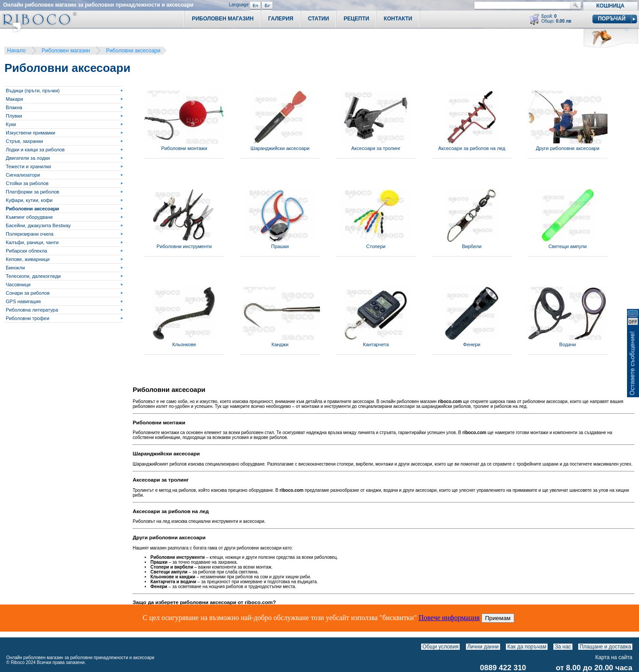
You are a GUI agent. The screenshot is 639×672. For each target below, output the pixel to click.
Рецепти (356, 19)
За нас (563, 647)
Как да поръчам (527, 647)
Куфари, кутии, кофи (29, 200)
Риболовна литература (32, 310)
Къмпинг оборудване (29, 217)
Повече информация (449, 618)
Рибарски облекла (26, 251)
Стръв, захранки (24, 141)
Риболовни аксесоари (133, 51)
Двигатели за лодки (28, 158)
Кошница (610, 6)
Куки (11, 124)
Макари (14, 99)
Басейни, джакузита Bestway (38, 225)
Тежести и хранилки (28, 166)
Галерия (281, 19)
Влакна (14, 107)
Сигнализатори (23, 175)
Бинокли (15, 268)
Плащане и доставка (605, 647)
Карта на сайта (614, 657)
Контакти (398, 19)
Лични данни (483, 647)
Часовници (18, 285)
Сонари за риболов (28, 293)
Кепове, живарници (28, 259)
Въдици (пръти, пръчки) (33, 91)
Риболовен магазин (66, 51)
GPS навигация (23, 301)
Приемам (498, 618)
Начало (16, 51)
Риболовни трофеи (28, 318)
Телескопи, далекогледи (33, 276)
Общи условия (440, 647)
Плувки (14, 116)
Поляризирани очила (30, 234)
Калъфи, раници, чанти (32, 242)
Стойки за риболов (27, 183)
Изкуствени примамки (30, 133)
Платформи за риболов (32, 192)
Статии (319, 19)
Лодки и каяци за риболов (35, 150)
